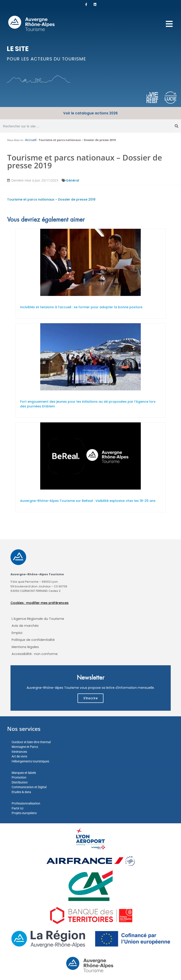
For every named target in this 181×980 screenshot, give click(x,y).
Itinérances (19, 752)
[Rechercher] (177, 126)
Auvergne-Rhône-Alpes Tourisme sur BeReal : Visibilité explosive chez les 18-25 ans (88, 501)
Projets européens (24, 813)
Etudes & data (21, 792)
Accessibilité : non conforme (35, 654)
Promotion (19, 777)
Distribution (20, 782)
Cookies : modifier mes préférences (40, 603)
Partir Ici (17, 808)
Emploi (17, 633)
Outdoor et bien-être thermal (31, 742)
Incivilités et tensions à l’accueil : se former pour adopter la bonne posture (81, 307)
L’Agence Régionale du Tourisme (38, 619)
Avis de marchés (25, 626)
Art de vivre (19, 756)
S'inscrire (90, 698)
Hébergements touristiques (30, 761)
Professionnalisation (26, 803)
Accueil (31, 140)
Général (73, 180)
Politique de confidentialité (33, 640)
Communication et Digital (29, 787)
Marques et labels (24, 773)
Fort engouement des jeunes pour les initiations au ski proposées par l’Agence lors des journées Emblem (88, 404)
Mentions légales (25, 647)
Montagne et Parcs (25, 747)
